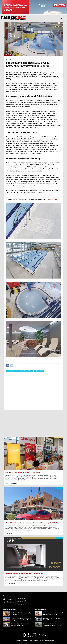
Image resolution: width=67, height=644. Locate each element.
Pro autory (25, 641)
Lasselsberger (11, 371)
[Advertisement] (33, 390)
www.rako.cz (54, 199)
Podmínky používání (50, 641)
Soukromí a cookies (39, 641)
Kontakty (19, 641)
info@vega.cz (20, 604)
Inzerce (30, 641)
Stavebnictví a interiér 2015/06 (25, 371)
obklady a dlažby (39, 371)
